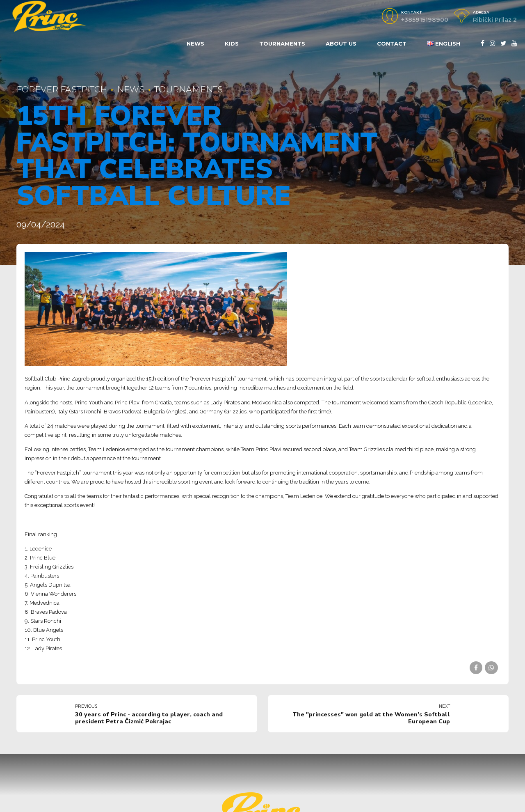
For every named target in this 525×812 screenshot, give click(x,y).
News (195, 44)
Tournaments (282, 44)
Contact (392, 44)
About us (341, 44)
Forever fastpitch (62, 89)
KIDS (232, 44)
